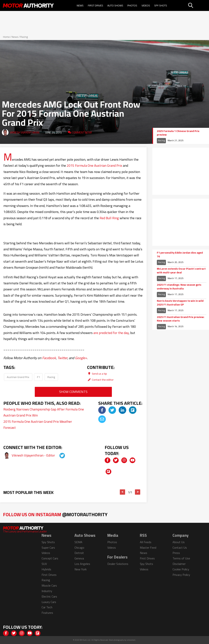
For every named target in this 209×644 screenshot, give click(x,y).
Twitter (62, 358)
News (80, 5)
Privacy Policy (181, 575)
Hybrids (46, 569)
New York (81, 569)
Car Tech (47, 607)
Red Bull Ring (109, 218)
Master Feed (148, 548)
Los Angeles (82, 564)
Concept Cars (50, 558)
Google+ (81, 358)
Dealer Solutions (118, 564)
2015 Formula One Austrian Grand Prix (94, 165)
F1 (38, 377)
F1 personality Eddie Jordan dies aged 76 (180, 255)
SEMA (78, 542)
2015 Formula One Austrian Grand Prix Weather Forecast (38, 425)
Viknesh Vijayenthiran (25, 132)
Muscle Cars (49, 585)
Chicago (79, 548)
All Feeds (146, 542)
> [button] (138, 492)
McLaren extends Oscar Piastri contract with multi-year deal (181, 271)
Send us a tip (97, 374)
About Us (179, 542)
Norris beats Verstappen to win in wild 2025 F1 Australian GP (180, 303)
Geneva (79, 558)
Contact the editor (100, 380)
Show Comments (73, 392)
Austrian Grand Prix (18, 377)
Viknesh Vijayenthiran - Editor (34, 455)
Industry (47, 591)
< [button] (123, 492)
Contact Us (180, 548)
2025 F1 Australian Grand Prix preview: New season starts (181, 319)
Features (47, 613)
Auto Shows (115, 5)
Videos (146, 5)
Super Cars (48, 548)
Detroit (79, 553)
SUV (44, 564)
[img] (102, 410)
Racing (24, 37)
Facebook (49, 358)
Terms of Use (181, 558)
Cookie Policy (181, 569)
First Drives (96, 5)
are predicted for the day (111, 333)
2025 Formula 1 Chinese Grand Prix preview (178, 133)
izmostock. (131, 640)
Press (176, 553)
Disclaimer (179, 564)
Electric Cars (49, 596)
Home (6, 37)
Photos (132, 5)
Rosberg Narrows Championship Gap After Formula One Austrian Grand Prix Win (44, 412)
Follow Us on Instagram (55, 514)
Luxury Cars (49, 602)
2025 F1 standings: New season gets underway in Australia (179, 287)
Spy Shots (161, 5)
